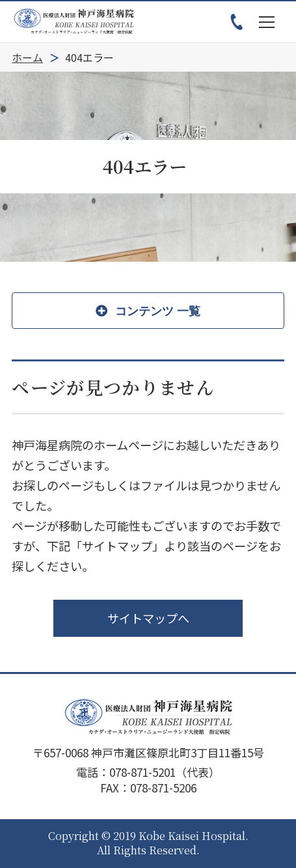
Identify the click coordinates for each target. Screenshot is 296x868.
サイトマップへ (148, 618)
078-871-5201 (142, 772)
